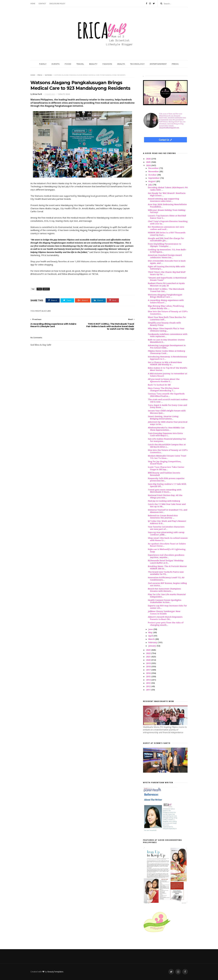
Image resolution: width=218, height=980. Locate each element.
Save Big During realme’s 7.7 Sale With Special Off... (167, 485)
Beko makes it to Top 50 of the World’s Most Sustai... (168, 369)
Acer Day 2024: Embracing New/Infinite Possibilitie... (167, 206)
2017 (149, 670)
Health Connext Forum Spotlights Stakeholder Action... (165, 601)
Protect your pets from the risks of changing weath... (166, 624)
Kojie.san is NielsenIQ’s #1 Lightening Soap (167, 550)
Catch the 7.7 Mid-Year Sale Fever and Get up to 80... (167, 505)
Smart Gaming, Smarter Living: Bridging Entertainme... (163, 417)
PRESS (175, 64)
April (151, 636)
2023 (149, 650)
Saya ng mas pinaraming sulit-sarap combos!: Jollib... (166, 533)
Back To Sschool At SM (159, 385)
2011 (149, 690)
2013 (149, 683)
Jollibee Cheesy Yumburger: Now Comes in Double (164, 612)
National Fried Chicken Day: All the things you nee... (165, 496)
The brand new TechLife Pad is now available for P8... (166, 573)
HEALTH (121, 64)
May (151, 632)
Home (33, 4)
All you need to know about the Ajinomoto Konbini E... (164, 380)
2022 (149, 653)
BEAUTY (93, 64)
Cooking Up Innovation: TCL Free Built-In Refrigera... (167, 251)
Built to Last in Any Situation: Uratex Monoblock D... (166, 341)
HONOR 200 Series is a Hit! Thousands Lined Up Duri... (167, 234)
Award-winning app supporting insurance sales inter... (163, 200)
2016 (149, 673)
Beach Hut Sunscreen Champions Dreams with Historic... (164, 590)
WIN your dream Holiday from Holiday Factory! (167, 211)
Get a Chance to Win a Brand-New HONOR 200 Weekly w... (165, 363)
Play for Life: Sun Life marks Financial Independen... (167, 596)
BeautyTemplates (55, 972)
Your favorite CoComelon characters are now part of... (166, 528)
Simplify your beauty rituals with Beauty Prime (164, 324)
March (152, 639)
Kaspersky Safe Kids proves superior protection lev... (166, 479)
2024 (149, 165)
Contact (42, 4)
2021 (149, 657)
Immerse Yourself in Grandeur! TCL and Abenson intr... (168, 511)
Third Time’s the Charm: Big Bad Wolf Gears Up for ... (167, 273)
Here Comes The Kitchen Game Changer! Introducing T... (163, 389)
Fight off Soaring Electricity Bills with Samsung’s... (166, 268)
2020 (149, 660)
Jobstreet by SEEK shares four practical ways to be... (168, 423)
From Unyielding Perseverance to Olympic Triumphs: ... (165, 245)
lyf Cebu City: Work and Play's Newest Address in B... (167, 522)
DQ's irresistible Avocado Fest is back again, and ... (167, 262)
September (154, 178)
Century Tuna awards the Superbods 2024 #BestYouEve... (166, 395)
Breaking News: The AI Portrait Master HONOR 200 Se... (167, 567)
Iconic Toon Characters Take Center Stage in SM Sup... (166, 468)
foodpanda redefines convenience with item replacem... (168, 335)
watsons (48, 75)
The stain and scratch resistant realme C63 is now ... (168, 401)
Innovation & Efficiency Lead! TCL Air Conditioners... (166, 579)
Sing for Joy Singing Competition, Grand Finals (165, 463)
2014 (149, 680)
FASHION (107, 64)
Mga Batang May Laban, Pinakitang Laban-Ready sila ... (166, 307)
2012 (149, 686)
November (154, 171)
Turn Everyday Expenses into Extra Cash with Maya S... (165, 434)
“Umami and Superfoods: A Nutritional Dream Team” (167, 279)
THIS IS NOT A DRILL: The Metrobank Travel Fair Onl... (166, 290)
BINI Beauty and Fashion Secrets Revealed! (164, 474)
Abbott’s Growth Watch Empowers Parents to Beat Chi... (165, 618)
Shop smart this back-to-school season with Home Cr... (168, 539)
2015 (149, 676)
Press (40, 75)
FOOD (68, 64)
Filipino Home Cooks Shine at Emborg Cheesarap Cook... (166, 352)
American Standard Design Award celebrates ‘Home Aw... (165, 256)
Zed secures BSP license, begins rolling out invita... (167, 584)
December (154, 168)
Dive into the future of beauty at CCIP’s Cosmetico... (168, 313)
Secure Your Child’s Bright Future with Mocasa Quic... (167, 412)
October (153, 175)
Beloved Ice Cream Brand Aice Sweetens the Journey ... (163, 517)
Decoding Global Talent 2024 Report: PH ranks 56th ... (168, 189)
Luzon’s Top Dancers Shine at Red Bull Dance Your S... (167, 217)
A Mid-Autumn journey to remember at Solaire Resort (168, 375)
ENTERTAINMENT (158, 64)
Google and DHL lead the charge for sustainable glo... (166, 239)
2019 (149, 663)
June (151, 629)
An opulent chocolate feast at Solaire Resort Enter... (167, 545)
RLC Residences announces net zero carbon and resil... (166, 228)
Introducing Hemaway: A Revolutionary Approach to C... (167, 358)
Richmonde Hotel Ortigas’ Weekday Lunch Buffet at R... (166, 562)
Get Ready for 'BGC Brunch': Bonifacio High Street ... (167, 194)
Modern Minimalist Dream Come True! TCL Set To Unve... (167, 457)
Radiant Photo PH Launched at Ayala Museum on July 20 (166, 284)
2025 (149, 162)
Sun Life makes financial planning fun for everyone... (167, 440)
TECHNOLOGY (137, 64)
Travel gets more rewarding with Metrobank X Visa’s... (165, 491)
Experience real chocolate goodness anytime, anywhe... (166, 556)
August (152, 181)
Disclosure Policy (57, 4)
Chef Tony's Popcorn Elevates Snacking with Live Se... (168, 222)
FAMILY (43, 64)
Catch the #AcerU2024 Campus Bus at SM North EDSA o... (167, 446)
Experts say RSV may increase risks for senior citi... (167, 607)
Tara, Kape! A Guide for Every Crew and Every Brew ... (167, 406)
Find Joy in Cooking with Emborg (164, 501)
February (153, 642)
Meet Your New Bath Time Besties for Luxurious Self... (167, 318)
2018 (149, 666)
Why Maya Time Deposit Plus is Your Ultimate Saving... (166, 330)
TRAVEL (80, 64)
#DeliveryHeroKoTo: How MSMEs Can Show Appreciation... (166, 429)
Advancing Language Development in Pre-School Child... (167, 347)
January (152, 646)
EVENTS (56, 64)
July (150, 185)
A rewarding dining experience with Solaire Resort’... (166, 301)
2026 (149, 159)
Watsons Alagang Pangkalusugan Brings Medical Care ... (165, 296)
